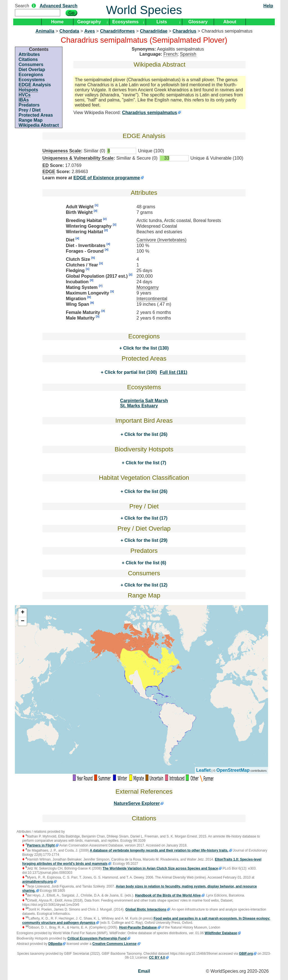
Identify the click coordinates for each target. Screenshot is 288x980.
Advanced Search (58, 6)
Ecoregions (31, 75)
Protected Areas (36, 115)
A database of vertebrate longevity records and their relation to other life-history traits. (159, 850)
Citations (28, 59)
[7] (101, 286)
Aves (90, 31)
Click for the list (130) (145, 348)
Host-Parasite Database (138, 927)
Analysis (35, 85)
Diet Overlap (32, 70)
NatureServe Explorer (137, 803)
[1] (96, 205)
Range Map (31, 120)
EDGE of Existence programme (107, 178)
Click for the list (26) (145, 434)
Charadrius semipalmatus (150, 113)
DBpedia (55, 944)
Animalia (45, 31)
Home (57, 22)
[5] (93, 258)
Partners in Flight (41, 845)
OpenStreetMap (233, 770)
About (230, 22)
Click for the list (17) (145, 518)
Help (268, 6)
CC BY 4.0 (157, 958)
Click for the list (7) (145, 463)
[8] (92, 303)
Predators (29, 105)
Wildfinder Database (221, 933)
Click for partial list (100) (130, 372)
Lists (162, 22)
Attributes (29, 54)
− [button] (23, 621)
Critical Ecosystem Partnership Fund (97, 938)
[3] (95, 211)
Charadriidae (154, 31)
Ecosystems (125, 22)
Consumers (31, 64)
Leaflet (204, 770)
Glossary (198, 22)
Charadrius (184, 31)
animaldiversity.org (38, 882)
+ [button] (23, 613)
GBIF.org (246, 954)
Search (22, 6)
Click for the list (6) (145, 563)
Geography (89, 22)
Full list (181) (174, 372)
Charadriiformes (118, 31)
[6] (89, 297)
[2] (105, 219)
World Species (144, 10)
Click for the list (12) (145, 585)
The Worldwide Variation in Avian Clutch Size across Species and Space (160, 868)
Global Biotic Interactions (146, 909)
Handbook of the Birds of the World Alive (168, 895)
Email (144, 971)
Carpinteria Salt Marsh (144, 401)
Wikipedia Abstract (39, 125)
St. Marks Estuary (139, 406)
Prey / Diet (30, 110)
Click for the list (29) (145, 540)
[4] (77, 238)
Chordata (69, 31)
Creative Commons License (114, 944)
